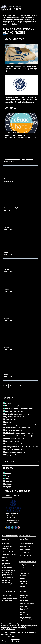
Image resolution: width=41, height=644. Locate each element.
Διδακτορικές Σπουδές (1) (15, 430)
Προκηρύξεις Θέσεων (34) (15, 417)
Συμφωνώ (6, 641)
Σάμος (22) (9, 481)
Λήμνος (6, 20)
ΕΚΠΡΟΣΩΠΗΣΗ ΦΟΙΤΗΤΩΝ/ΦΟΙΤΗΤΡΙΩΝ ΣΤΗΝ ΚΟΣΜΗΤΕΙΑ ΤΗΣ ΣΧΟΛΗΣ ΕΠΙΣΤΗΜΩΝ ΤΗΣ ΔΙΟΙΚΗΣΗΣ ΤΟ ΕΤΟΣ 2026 (19, 173)
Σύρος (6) (9, 487)
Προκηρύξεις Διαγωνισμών (24, 540)
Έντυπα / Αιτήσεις (8, 551)
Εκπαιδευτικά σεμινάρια (24, 575)
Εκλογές (6, 24)
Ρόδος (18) (9, 484)
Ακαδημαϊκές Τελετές (27, 565)
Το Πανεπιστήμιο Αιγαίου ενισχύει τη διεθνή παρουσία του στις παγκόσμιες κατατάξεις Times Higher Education (21, 100)
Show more (6, 458)
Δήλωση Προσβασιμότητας (26, 613)
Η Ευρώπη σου (7, 568)
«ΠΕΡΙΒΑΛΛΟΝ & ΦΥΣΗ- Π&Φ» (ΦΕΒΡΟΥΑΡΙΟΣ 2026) (16, 156)
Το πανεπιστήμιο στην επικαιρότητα (10, 599)
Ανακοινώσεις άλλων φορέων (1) (18, 428)
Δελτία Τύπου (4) (12, 419)
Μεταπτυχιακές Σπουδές (20, 20)
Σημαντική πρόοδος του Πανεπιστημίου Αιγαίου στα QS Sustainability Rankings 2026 (21, 69)
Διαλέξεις (23, 568)
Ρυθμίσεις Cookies (8, 637)
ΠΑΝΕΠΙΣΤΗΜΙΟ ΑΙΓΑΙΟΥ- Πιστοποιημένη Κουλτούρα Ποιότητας (21, 137)
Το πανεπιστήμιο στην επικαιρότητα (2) (21, 425)
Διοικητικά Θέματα (26, 550)
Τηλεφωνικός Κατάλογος (24, 596)
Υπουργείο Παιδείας (9, 554)
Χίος (34, 15)
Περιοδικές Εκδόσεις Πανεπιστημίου (18, 17)
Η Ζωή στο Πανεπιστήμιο (20, 15)
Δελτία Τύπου (7, 596)
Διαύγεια (5, 557)
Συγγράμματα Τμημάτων (7, 564)
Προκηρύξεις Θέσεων (26, 544)
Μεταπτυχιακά (25, 552)
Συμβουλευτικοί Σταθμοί (8, 547)
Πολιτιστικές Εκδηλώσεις (24, 582)
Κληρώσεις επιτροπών (27, 22)
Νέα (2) (8, 422)
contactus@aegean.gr (13, 522)
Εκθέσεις (22, 571)
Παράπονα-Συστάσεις (27, 603)
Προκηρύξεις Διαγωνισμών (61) (17, 414)
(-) (4, 495)
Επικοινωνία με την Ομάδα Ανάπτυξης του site (27, 619)
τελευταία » (8, 389)
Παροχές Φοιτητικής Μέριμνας (9, 543)
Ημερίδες (22, 578)
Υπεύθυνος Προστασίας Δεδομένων (24, 608)
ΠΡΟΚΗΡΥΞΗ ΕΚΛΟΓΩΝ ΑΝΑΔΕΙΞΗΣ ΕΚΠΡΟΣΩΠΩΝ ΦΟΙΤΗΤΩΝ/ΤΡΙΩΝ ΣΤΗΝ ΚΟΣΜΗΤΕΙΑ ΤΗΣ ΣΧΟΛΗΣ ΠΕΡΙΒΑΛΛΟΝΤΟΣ (20, 222)
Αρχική (6, 15)
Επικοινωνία (24, 600)
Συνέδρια (23, 586)
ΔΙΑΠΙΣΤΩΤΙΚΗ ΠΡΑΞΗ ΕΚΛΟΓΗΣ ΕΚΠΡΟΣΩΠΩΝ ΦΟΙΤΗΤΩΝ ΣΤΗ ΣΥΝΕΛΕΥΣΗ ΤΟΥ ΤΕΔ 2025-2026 (17, 265)
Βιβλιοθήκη (6, 539)
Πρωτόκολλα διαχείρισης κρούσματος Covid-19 (9, 582)
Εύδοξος (5, 560)
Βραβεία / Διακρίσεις (26, 547)
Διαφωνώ (15, 641)
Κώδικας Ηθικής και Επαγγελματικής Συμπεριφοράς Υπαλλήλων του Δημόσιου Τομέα (9, 574)
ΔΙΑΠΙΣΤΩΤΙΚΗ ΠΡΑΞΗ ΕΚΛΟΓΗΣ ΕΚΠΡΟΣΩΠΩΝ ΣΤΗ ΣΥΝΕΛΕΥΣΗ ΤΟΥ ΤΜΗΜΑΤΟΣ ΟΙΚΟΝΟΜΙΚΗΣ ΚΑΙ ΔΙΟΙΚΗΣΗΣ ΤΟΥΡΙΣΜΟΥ (18, 284)
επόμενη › (27, 386)
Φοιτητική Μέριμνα (26, 555)
